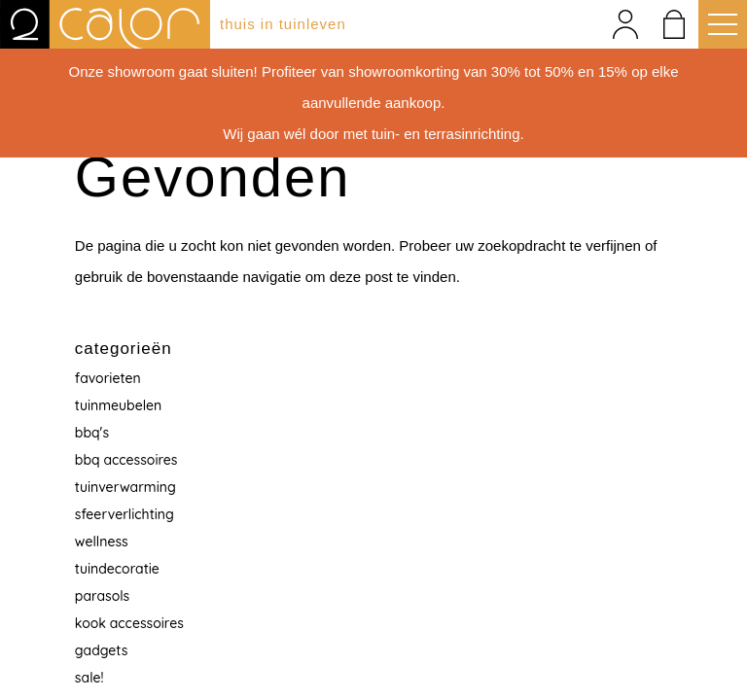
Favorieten (108, 378)
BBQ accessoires (126, 460)
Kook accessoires (129, 623)
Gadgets (101, 650)
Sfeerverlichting (124, 514)
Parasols (102, 596)
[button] (718, 24)
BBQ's (92, 433)
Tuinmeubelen (118, 405)
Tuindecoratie (117, 569)
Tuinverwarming (125, 487)
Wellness (102, 542)
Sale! (89, 678)
